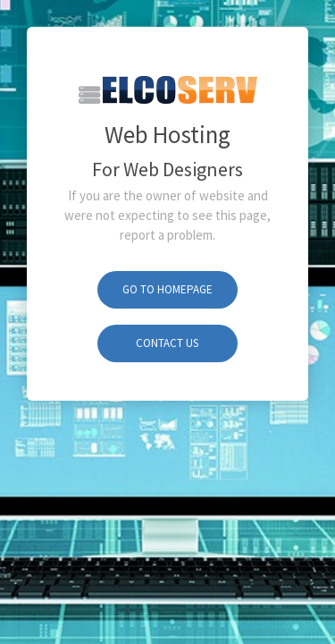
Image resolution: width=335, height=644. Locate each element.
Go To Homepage (167, 289)
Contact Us (167, 343)
